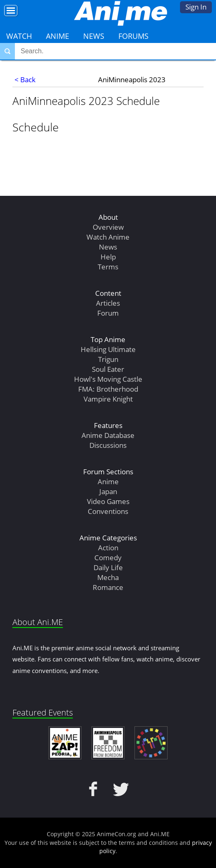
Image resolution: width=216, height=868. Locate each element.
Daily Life (108, 567)
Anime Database (108, 435)
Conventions (108, 511)
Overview (108, 227)
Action (108, 548)
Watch (19, 36)
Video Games (108, 501)
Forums (133, 36)
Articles (108, 303)
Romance (108, 587)
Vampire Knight (108, 399)
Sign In (196, 7)
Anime (58, 36)
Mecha (108, 577)
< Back (25, 80)
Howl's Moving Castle (108, 379)
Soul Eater (108, 369)
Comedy (108, 558)
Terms (108, 267)
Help (108, 257)
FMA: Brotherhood (108, 389)
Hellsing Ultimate (108, 349)
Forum (108, 313)
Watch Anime (108, 237)
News (94, 36)
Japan (108, 491)
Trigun (108, 359)
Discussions (108, 445)
